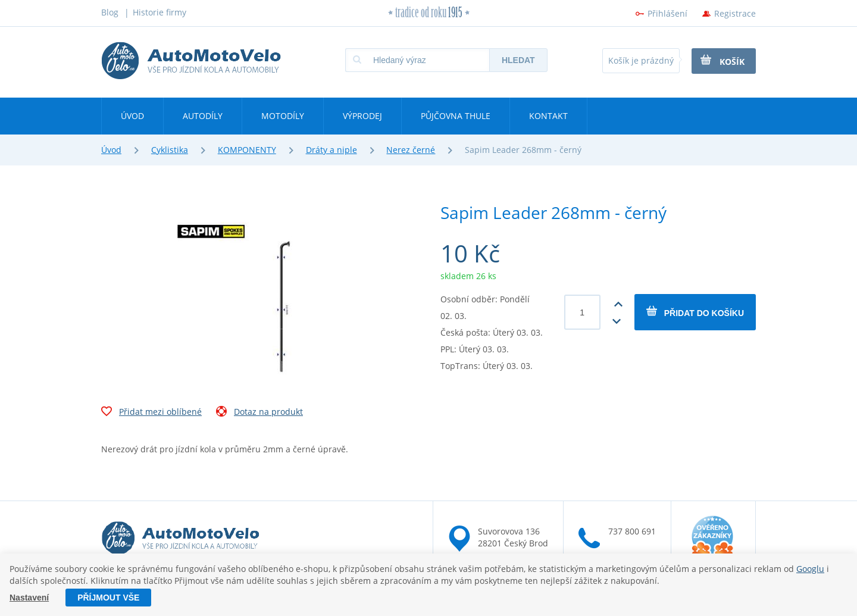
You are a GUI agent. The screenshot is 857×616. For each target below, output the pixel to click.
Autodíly (203, 116)
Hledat (518, 60)
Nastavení (29, 598)
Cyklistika (170, 150)
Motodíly (283, 116)
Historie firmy (159, 12)
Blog (110, 12)
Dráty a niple (331, 150)
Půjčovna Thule (456, 116)
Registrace (735, 13)
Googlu (810, 569)
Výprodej (362, 116)
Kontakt (548, 116)
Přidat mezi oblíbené (151, 413)
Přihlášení (667, 13)
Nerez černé (411, 150)
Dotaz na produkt (259, 413)
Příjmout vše (108, 598)
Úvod (132, 116)
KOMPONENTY (247, 150)
